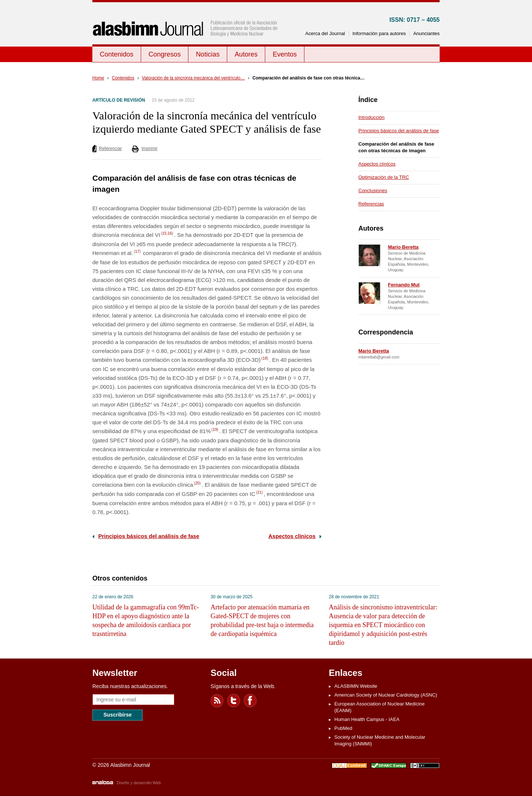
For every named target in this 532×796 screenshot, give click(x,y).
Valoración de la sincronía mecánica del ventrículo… (193, 78)
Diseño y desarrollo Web (139, 783)
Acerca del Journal (325, 33)
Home (98, 78)
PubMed (343, 728)
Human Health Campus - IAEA (367, 719)
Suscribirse (117, 715)
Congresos (165, 54)
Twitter (234, 701)
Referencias (371, 204)
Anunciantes (426, 33)
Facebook (250, 701)
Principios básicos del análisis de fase (149, 536)
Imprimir (149, 149)
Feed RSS (217, 701)
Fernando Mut (404, 285)
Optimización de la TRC (384, 177)
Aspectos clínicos (292, 536)
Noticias (208, 54)
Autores (246, 54)
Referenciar (110, 149)
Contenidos (117, 54)
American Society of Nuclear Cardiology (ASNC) (386, 695)
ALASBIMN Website (356, 686)
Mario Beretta (403, 247)
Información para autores (379, 33)
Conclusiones (373, 191)
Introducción (371, 117)
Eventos (285, 54)
